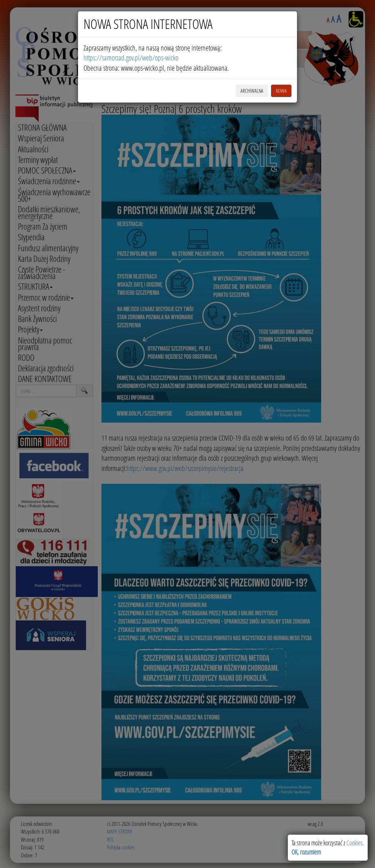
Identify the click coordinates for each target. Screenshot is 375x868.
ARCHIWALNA (252, 91)
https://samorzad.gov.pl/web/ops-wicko (131, 58)
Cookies (354, 843)
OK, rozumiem (306, 852)
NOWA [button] (281, 91)
